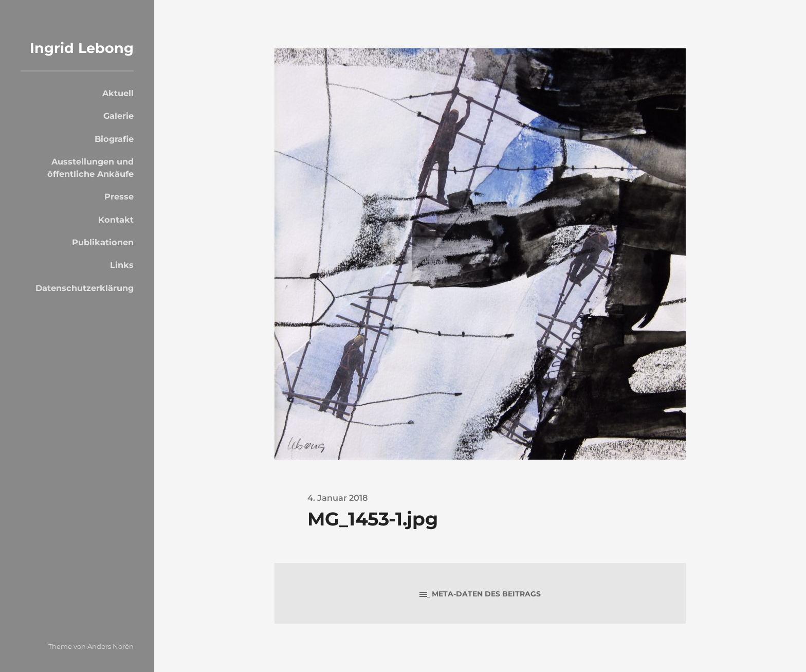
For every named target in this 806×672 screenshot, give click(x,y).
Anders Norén (111, 646)
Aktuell (118, 93)
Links (122, 265)
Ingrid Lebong (82, 48)
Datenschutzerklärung (85, 288)
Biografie (114, 139)
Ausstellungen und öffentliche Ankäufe (90, 168)
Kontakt (116, 220)
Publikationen (103, 242)
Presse (119, 196)
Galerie (118, 116)
